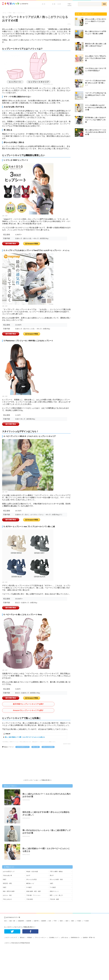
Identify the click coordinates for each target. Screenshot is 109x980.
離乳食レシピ (30, 883)
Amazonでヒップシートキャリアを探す (28, 710)
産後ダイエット (54, 891)
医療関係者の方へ (76, 937)
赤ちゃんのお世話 (48, 747)
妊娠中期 (36, 921)
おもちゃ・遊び (7, 895)
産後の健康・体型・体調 (33, 891)
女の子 (28, 876)
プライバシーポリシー (41, 937)
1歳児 (51, 883)
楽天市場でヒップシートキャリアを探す (28, 704)
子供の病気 (30, 899)
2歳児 (5, 887)
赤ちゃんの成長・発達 (56, 879)
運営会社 (22, 937)
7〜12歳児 (53, 887)
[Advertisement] (18, 764)
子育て (69, 4)
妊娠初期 (29, 921)
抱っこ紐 (36, 747)
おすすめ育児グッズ (22, 747)
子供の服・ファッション (33, 895)
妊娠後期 (43, 921)
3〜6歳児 (29, 887)
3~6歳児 (79, 921)
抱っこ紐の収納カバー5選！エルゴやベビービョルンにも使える (25, 737)
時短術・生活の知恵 (32, 872)
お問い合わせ (65, 937)
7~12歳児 (86, 921)
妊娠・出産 (57, 4)
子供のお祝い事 (7, 876)
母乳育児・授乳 (7, 883)
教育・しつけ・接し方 (56, 895)
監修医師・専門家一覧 (89, 937)
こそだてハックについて (11, 937)
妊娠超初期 (21, 921)
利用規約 (30, 937)
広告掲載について (54, 937)
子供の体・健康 (54, 899)
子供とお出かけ (7, 899)
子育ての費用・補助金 (56, 872)
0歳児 (5, 879)
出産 (50, 921)
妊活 (44, 4)
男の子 (52, 876)
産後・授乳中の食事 (9, 891)
